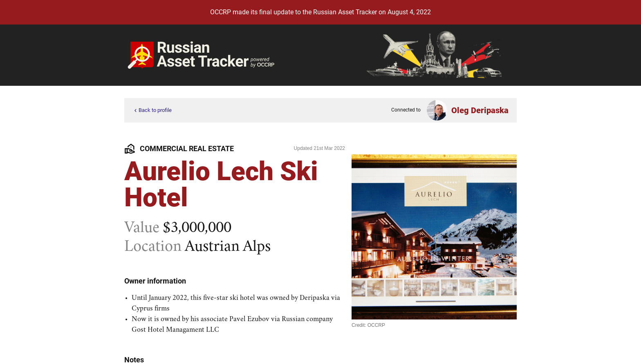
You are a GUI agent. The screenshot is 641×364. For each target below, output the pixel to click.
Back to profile (152, 111)
